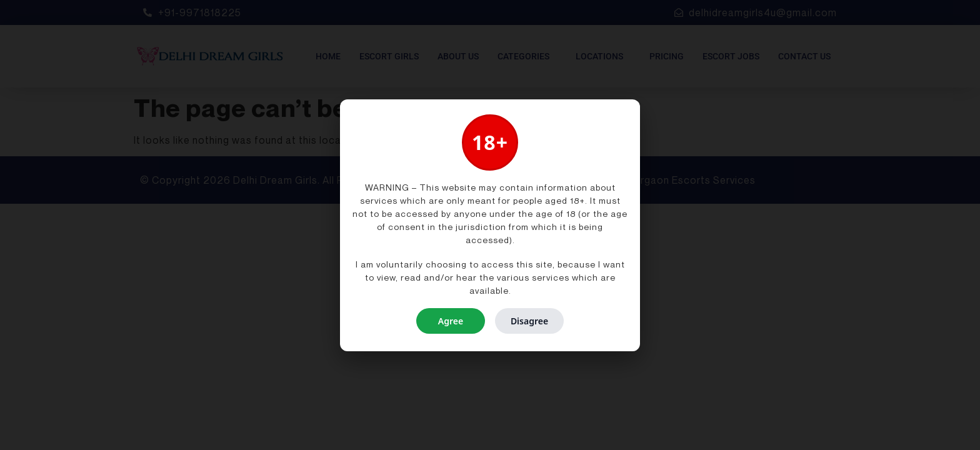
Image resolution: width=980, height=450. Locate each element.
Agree (451, 321)
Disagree (529, 321)
